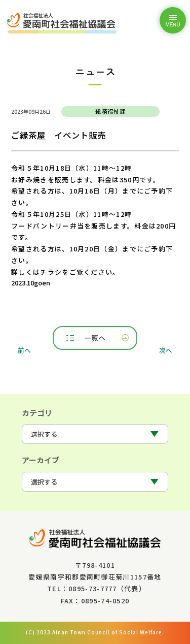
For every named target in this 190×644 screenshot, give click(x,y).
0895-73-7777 (93, 588)
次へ (166, 350)
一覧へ (95, 338)
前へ (24, 350)
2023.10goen (31, 283)
